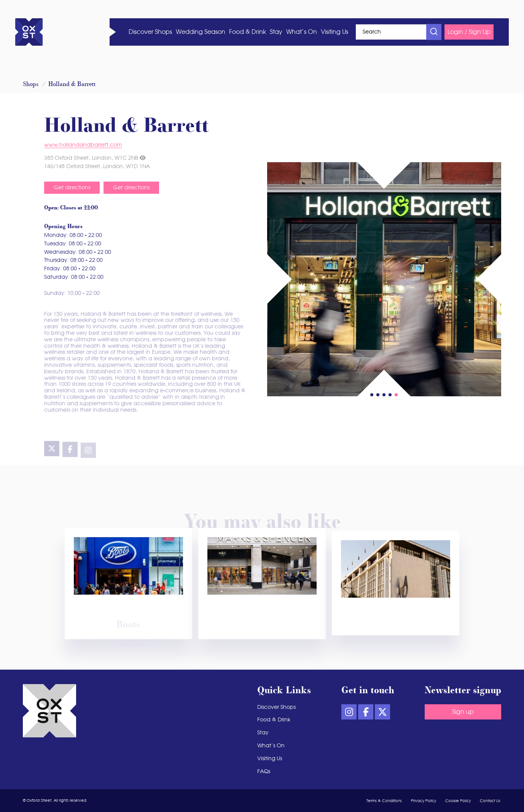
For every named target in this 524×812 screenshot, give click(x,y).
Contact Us (490, 801)
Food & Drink (248, 32)
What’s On (302, 32)
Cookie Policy (458, 801)
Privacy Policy (424, 801)
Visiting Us (334, 32)
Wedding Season (201, 32)
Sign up (463, 712)
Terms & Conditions (384, 801)
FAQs (264, 772)
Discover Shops (150, 32)
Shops (31, 85)
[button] (396, 395)
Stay (276, 32)
